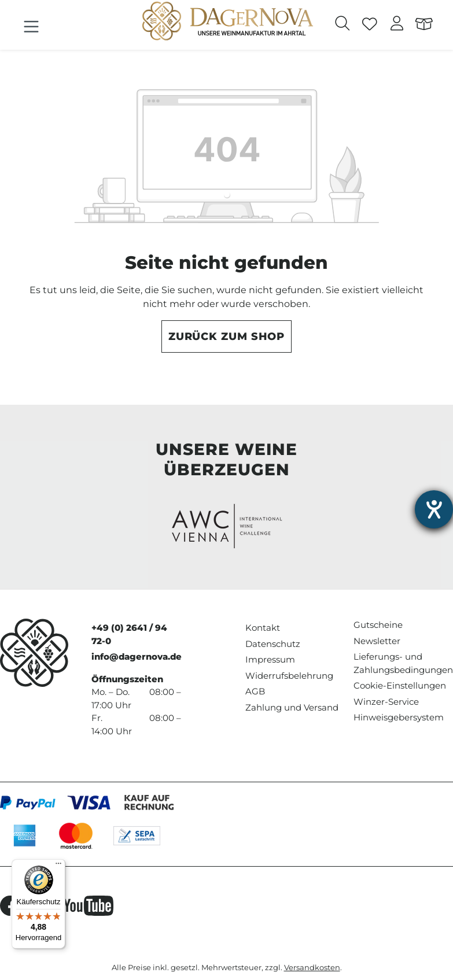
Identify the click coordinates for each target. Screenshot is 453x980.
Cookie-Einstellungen (400, 685)
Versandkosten (312, 968)
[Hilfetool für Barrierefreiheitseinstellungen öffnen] (434, 509)
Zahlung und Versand (292, 707)
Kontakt (263, 628)
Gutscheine (378, 625)
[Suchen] (343, 25)
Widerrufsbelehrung (289, 676)
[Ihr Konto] (397, 25)
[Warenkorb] (424, 25)
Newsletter (377, 641)
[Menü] (31, 27)
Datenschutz (273, 644)
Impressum (270, 659)
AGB (255, 691)
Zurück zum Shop (227, 336)
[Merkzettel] (370, 25)
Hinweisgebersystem (399, 717)
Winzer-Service (386, 702)
